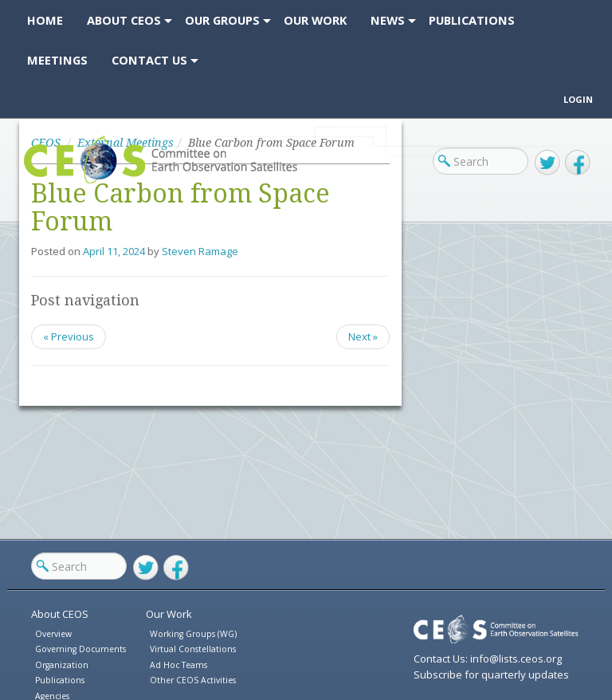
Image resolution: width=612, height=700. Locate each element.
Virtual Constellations (193, 649)
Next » (363, 336)
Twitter (547, 163)
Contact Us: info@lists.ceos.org (488, 659)
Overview (53, 634)
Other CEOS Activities (193, 680)
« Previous (69, 336)
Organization (62, 665)
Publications (60, 680)
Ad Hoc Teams (178, 665)
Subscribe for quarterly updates (491, 674)
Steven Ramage (200, 251)
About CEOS (60, 614)
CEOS (37, 183)
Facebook (578, 163)
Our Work (169, 614)
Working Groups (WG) (193, 634)
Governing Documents (80, 649)
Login (578, 99)
